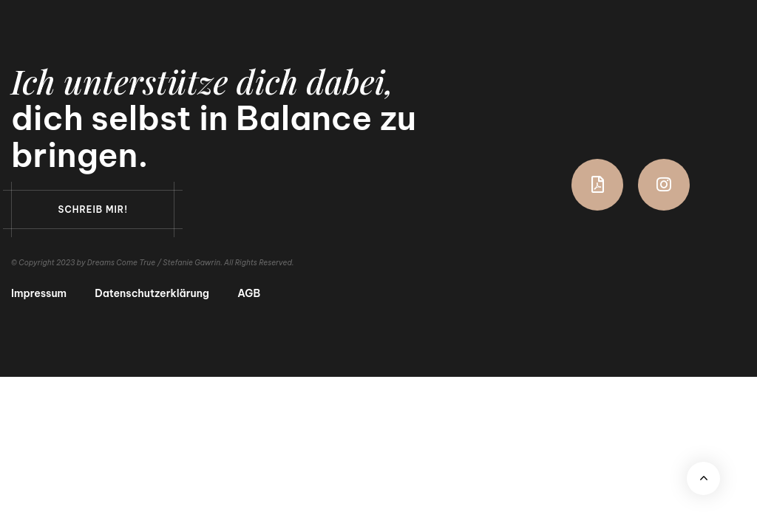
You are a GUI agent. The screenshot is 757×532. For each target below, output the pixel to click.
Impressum (39, 294)
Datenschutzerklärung (152, 294)
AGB (249, 294)
